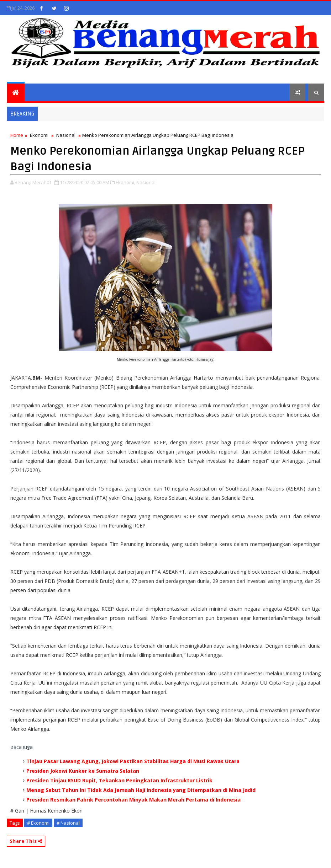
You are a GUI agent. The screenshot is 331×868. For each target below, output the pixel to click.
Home (17, 135)
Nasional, (146, 182)
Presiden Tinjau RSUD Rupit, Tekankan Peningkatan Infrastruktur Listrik (119, 780)
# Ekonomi (38, 823)
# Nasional (68, 823)
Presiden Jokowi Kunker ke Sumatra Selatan (83, 771)
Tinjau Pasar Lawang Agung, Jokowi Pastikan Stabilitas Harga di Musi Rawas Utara (133, 761)
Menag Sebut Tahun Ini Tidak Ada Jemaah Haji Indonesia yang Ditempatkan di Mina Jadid (141, 790)
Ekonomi (39, 135)
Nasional (66, 135)
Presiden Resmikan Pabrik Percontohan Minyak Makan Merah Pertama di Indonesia (133, 800)
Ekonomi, (125, 182)
